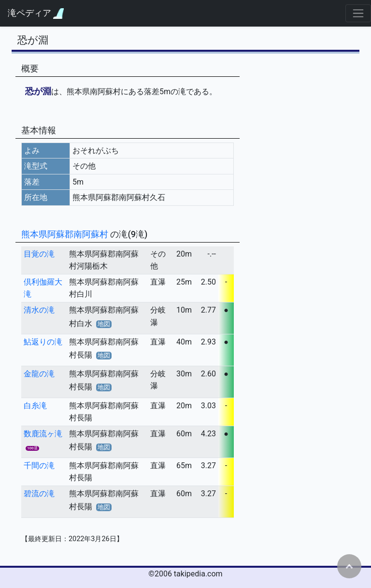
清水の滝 (39, 310)
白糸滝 (35, 406)
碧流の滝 (39, 494)
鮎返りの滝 (43, 342)
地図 (104, 324)
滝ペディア (36, 13)
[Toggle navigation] (358, 13)
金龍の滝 (39, 374)
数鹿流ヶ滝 (43, 434)
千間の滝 (39, 466)
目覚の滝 (39, 254)
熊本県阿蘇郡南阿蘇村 (66, 234)
